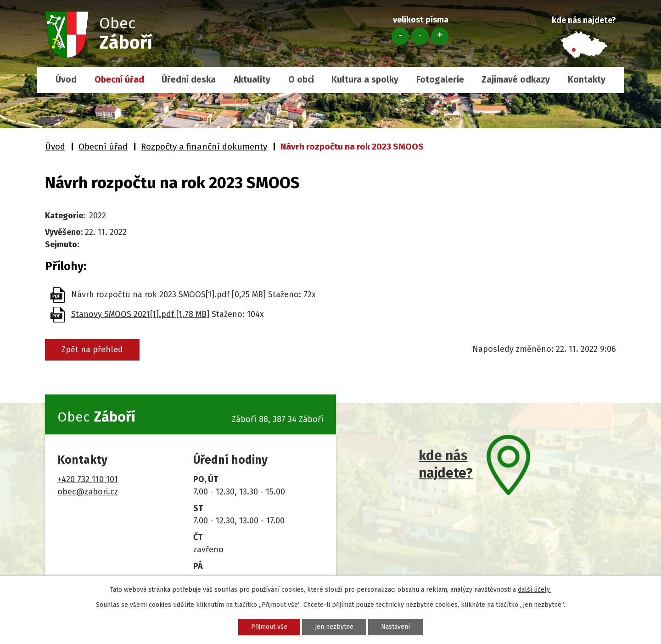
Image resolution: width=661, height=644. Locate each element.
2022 (98, 216)
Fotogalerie (440, 80)
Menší (400, 36)
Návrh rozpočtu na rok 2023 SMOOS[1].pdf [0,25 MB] (168, 294)
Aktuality (252, 80)
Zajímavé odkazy (516, 80)
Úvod (66, 80)
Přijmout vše (269, 627)
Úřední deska (189, 80)
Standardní (420, 36)
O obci (301, 80)
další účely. (534, 590)
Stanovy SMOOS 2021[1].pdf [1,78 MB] (140, 314)
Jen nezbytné (334, 627)
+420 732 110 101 (88, 479)
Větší (440, 36)
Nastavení (395, 627)
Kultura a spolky (365, 80)
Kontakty (587, 80)
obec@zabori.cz (88, 492)
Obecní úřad (119, 80)
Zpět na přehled (92, 350)
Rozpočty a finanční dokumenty (204, 147)
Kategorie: (65, 216)
